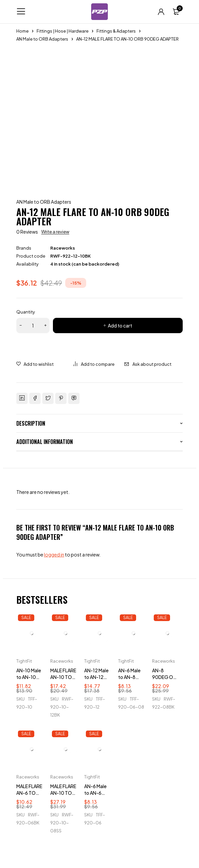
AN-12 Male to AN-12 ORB (96, 677)
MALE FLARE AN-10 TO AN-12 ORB (63, 677)
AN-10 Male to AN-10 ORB (29, 677)
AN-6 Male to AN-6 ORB (95, 793)
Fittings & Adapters (116, 31)
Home (22, 31)
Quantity (26, 312)
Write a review (55, 232)
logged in (54, 554)
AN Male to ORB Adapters (42, 39)
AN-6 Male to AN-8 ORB (129, 677)
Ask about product (152, 364)
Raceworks (63, 248)
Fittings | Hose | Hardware (63, 31)
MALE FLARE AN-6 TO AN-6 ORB (29, 793)
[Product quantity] (33, 325)
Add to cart (120, 325)
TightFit (24, 661)
